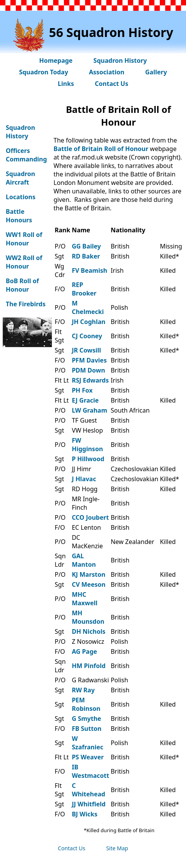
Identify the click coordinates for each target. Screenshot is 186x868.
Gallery (156, 72)
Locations (21, 197)
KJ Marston (88, 574)
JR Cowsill (86, 350)
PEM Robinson (86, 704)
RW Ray (83, 690)
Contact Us (111, 84)
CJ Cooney (87, 336)
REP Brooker (84, 289)
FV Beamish (89, 270)
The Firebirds (26, 304)
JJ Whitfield (89, 804)
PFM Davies (89, 360)
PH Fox (82, 390)
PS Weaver (88, 757)
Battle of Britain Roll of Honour (101, 149)
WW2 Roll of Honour (24, 262)
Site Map (117, 848)
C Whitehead (88, 790)
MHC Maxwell (85, 599)
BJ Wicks (85, 814)
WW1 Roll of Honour (24, 239)
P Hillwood (88, 459)
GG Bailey (86, 246)
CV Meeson (88, 584)
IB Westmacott (90, 771)
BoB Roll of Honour (22, 285)
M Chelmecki (88, 307)
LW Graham (89, 410)
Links (66, 84)
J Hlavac (84, 479)
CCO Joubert (90, 517)
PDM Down (88, 370)
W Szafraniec (87, 743)
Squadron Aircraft (20, 178)
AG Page (84, 651)
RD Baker (86, 256)
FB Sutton (86, 729)
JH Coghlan (88, 322)
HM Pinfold (89, 666)
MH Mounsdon (88, 617)
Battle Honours (19, 216)
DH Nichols (88, 631)
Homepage (56, 60)
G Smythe (86, 719)
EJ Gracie (85, 400)
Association (107, 72)
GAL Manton (84, 560)
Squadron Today (43, 72)
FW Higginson (87, 445)
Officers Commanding (26, 155)
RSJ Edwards (90, 380)
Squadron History (120, 60)
